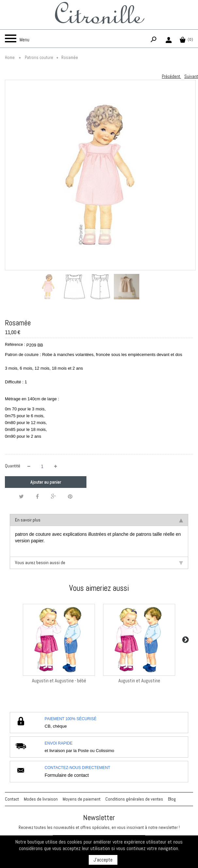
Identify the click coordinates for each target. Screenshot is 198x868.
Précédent (171, 76)
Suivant (191, 76)
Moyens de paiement (82, 799)
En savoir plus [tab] (99, 520)
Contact (12, 799)
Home (10, 57)
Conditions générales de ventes (134, 799)
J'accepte (103, 860)
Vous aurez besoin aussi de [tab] (99, 562)
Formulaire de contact (67, 775)
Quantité (13, 466)
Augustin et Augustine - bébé (59, 681)
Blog (172, 799)
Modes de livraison (41, 799)
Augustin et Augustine (139, 681)
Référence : (15, 345)
